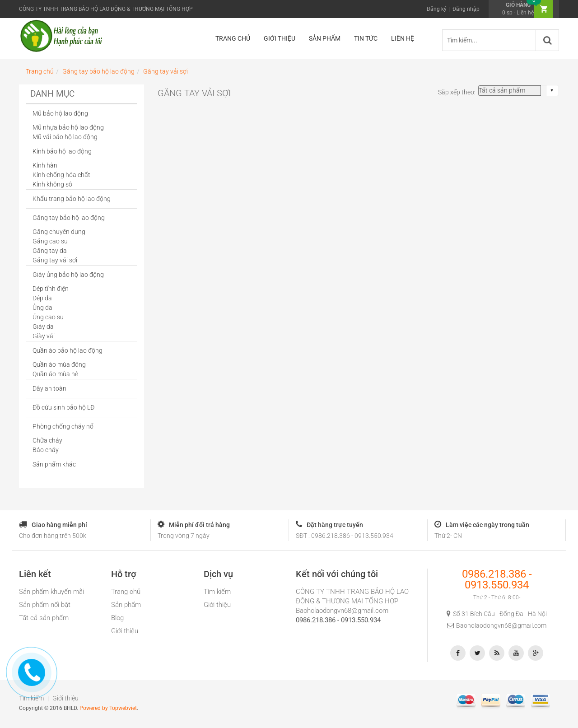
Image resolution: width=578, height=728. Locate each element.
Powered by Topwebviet (108, 708)
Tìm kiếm (217, 592)
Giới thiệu (125, 631)
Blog (117, 618)
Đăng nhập (466, 9)
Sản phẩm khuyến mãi (51, 592)
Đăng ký (437, 9)
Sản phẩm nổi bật (45, 605)
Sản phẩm (126, 605)
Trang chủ (126, 592)
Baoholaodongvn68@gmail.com (342, 611)
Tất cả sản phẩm (44, 618)
